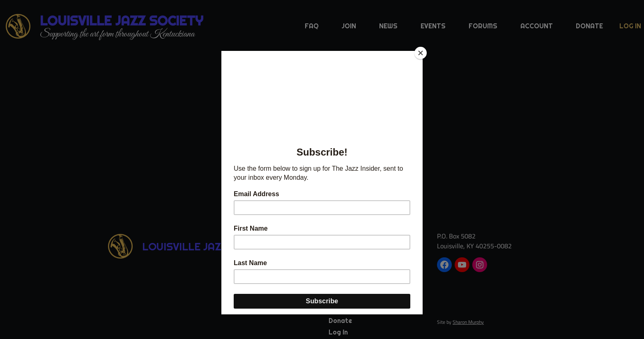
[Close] (421, 53)
